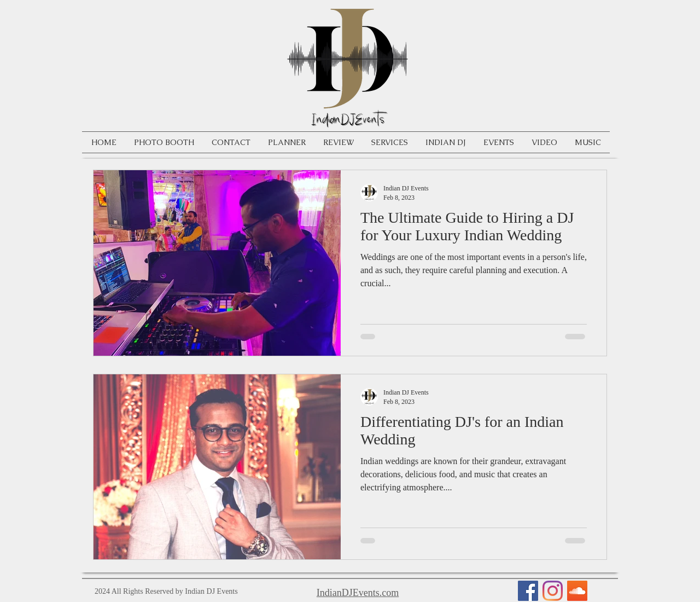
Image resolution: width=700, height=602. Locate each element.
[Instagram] (553, 591)
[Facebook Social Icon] (528, 591)
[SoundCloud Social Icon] (577, 591)
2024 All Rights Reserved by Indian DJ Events (166, 591)
